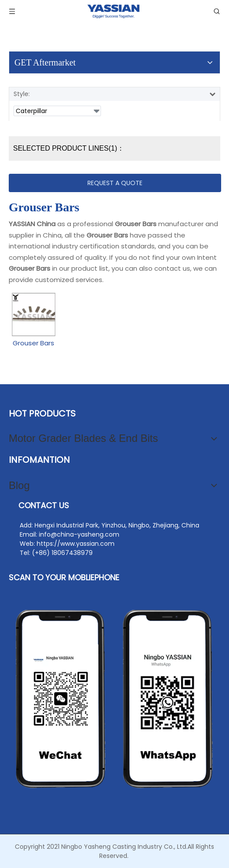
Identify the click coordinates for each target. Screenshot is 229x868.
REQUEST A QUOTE (115, 183)
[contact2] (114, 699)
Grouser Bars (33, 343)
